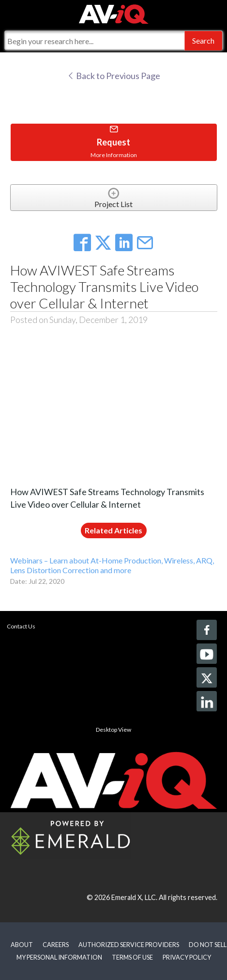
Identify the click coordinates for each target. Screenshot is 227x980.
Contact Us (21, 626)
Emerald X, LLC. (134, 897)
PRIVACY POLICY (187, 957)
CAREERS (56, 945)
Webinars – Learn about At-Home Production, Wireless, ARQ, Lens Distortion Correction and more (112, 565)
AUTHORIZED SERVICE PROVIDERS (129, 945)
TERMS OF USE (132, 957)
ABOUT (22, 945)
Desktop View (113, 730)
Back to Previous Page (113, 76)
